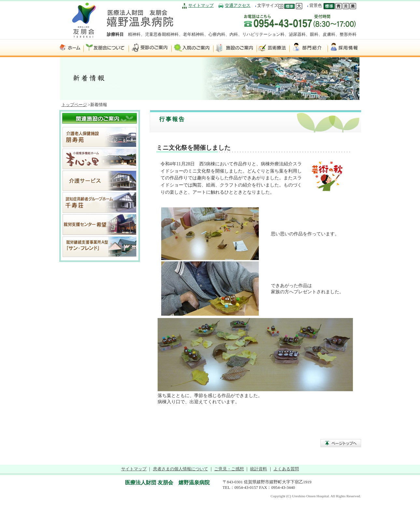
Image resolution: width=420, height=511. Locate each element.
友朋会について (106, 48)
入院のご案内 (193, 48)
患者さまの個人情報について (181, 469)
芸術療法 (273, 48)
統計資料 (259, 469)
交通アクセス (238, 6)
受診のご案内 (150, 48)
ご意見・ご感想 (229, 469)
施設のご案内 (235, 48)
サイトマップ (201, 6)
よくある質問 (286, 469)
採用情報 (344, 48)
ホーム (71, 48)
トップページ (74, 105)
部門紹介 (309, 48)
